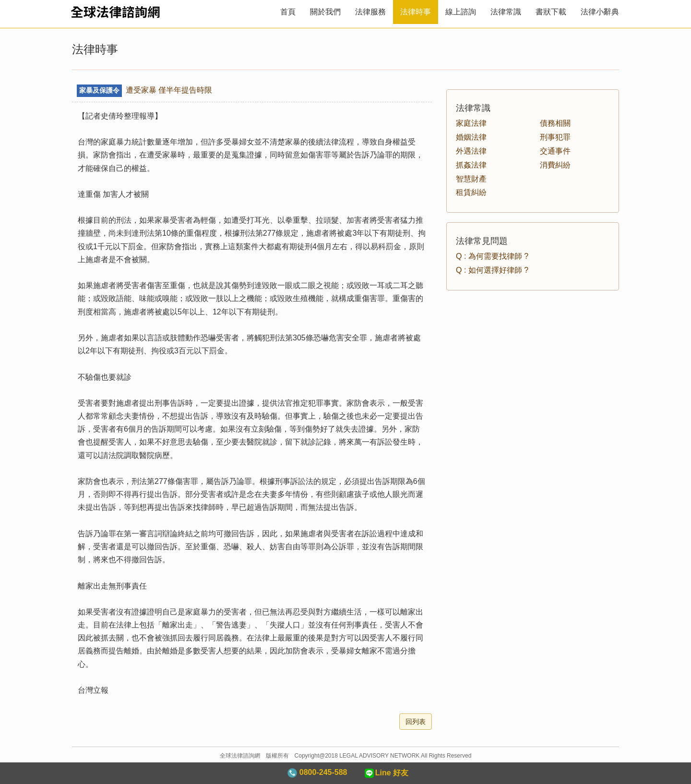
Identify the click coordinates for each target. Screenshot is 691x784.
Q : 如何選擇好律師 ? (492, 270)
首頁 (288, 12)
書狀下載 (551, 12)
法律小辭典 (600, 12)
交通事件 (555, 151)
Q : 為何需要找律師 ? (492, 256)
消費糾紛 (555, 165)
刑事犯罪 (555, 137)
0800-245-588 (317, 773)
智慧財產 (471, 179)
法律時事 (416, 12)
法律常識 (506, 12)
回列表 (416, 722)
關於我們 (325, 12)
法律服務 (370, 12)
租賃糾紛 (471, 192)
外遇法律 (471, 151)
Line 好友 (386, 773)
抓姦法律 (471, 165)
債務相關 (555, 123)
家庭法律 (471, 123)
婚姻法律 (471, 137)
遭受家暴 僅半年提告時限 (144, 90)
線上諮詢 (461, 12)
